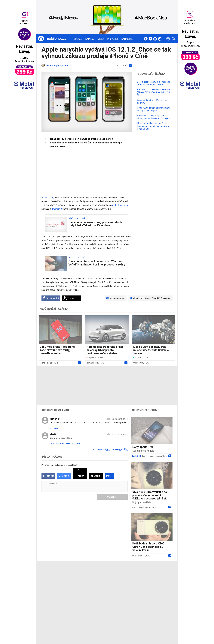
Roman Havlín (92, 363)
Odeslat (112, 497)
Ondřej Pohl (138, 363)
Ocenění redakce (102, 615)
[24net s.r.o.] (171, 631)
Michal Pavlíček (46, 363)
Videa (101, 39)
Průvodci (113, 39)
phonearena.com (117, 298)
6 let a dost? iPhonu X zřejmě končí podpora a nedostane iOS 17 (154, 83)
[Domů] (52, 39)
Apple (148, 298)
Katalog (90, 39)
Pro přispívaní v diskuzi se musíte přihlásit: (59, 465)
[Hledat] (174, 39)
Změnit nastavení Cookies (148, 615)
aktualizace (139, 298)
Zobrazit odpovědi (60, 444)
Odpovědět (54, 428)
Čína (154, 298)
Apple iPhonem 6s (120, 205)
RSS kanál (99, 622)
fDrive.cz (119, 615)
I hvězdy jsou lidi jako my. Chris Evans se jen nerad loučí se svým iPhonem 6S (153, 126)
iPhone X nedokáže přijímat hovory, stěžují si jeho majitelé (154, 109)
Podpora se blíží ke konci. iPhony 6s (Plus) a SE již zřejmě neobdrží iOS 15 (154, 92)
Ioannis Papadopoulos (152, 456)
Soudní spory (48, 198)
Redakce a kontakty (103, 611)
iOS (158, 298)
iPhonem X (57, 209)
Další (109, 476)
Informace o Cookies (145, 611)
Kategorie (127, 39)
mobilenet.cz (121, 611)
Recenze (77, 39)
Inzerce (98, 618)
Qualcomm (166, 298)
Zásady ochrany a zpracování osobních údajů (156, 618)
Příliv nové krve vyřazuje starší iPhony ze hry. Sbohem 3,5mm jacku (154, 117)
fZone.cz (120, 618)
